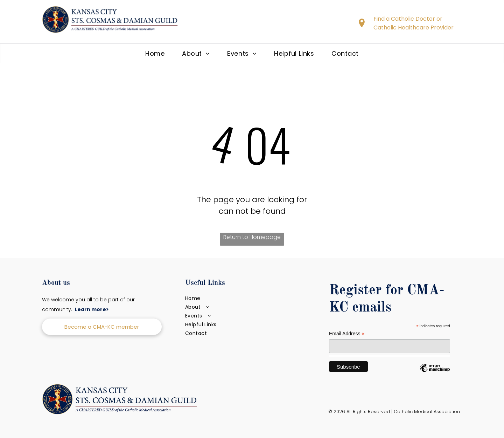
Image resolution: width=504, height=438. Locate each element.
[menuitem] (155, 53)
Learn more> (92, 309)
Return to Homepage (252, 237)
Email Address (347, 334)
